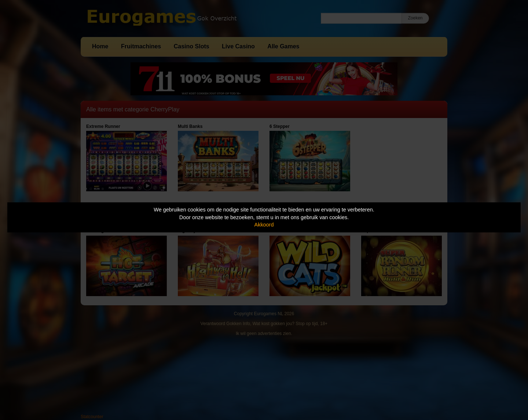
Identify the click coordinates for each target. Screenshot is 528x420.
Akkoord (264, 225)
